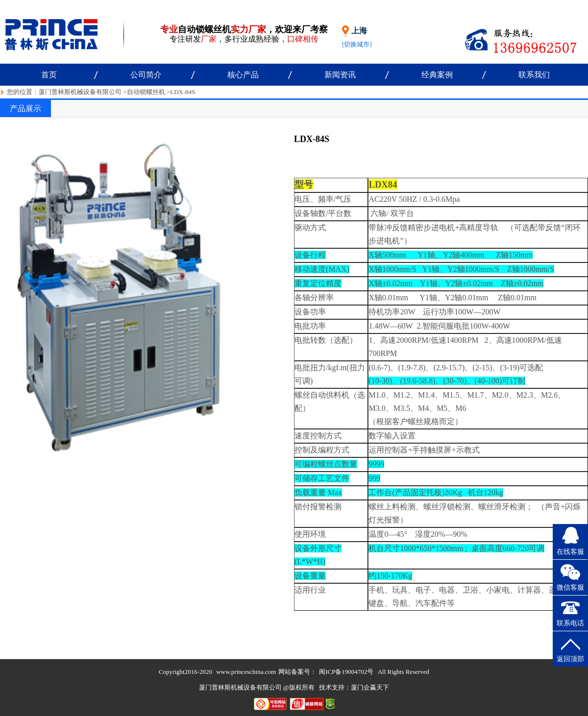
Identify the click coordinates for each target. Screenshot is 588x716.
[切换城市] (357, 44)
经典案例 (437, 75)
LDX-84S (183, 92)
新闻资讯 (340, 75)
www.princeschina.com (246, 672)
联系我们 (534, 75)
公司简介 (146, 75)
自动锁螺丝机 (146, 92)
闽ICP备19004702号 (346, 672)
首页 (49, 75)
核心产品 (243, 75)
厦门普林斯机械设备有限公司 (80, 92)
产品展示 (25, 108)
